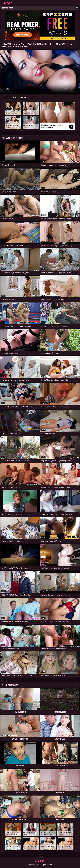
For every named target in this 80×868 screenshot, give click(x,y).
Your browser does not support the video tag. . (40, 72)
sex (4, 97)
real (15, 97)
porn (32, 97)
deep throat (23, 97)
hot (9, 97)
